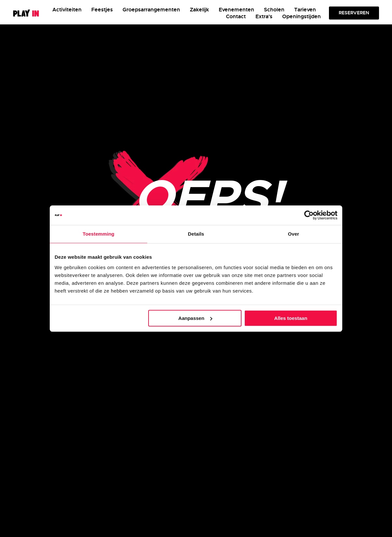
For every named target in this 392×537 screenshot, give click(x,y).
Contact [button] (236, 16)
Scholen (274, 10)
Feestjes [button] (102, 10)
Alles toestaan (291, 318)
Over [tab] (294, 234)
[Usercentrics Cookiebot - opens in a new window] (309, 215)
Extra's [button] (264, 16)
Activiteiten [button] (67, 10)
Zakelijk (199, 10)
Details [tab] (196, 234)
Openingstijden (301, 16)
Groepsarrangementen (151, 10)
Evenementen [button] (236, 10)
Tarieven (305, 10)
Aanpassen (195, 318)
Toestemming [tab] (98, 234)
